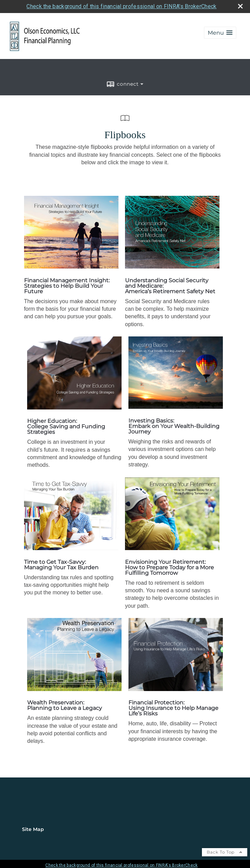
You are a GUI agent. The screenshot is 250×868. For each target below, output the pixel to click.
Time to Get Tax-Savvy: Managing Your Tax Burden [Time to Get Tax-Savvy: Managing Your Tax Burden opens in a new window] (61, 565)
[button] (220, 33)
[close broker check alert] (240, 6)
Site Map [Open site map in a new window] (33, 829)
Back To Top (225, 852)
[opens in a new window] (71, 267)
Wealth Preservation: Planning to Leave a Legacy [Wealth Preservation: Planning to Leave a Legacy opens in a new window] (65, 705)
